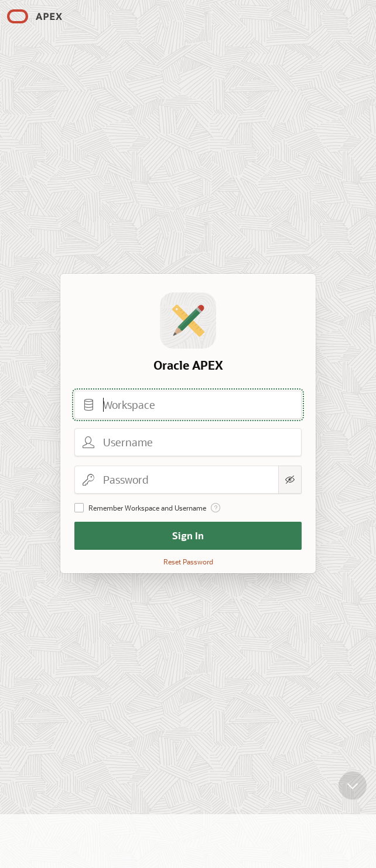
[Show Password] (290, 480)
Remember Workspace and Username (147, 508)
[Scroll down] (353, 777)
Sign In (188, 535)
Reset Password (188, 562)
